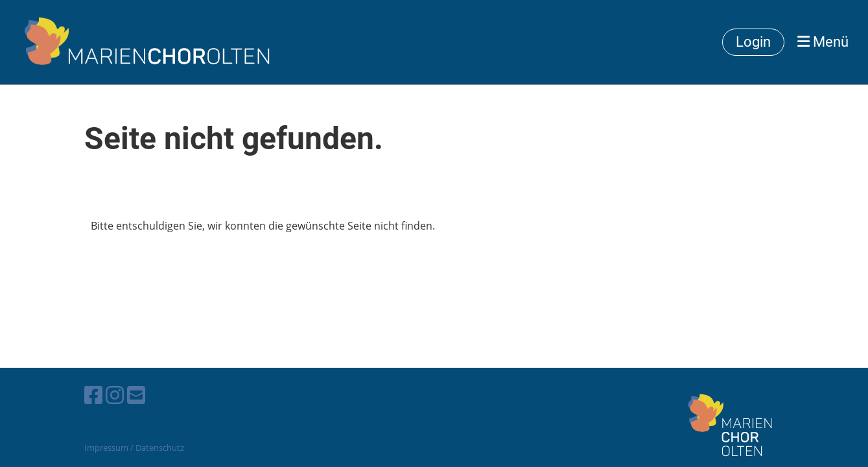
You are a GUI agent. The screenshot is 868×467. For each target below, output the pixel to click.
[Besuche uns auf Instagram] (115, 395)
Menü (823, 42)
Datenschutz (160, 448)
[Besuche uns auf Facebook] (93, 395)
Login (753, 42)
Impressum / (109, 448)
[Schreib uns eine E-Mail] (136, 395)
